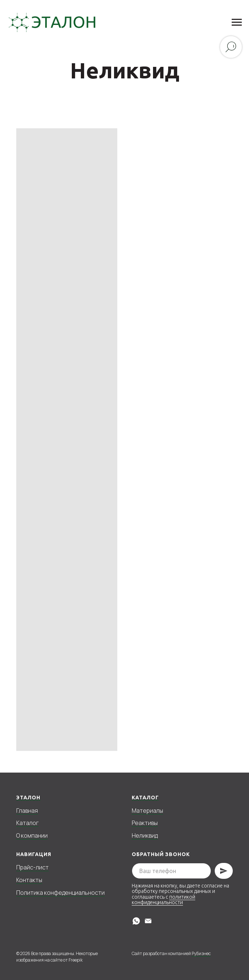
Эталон (28, 798)
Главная (27, 811)
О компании (32, 835)
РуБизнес (201, 953)
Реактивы (145, 823)
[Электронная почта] (148, 921)
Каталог (27, 823)
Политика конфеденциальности (60, 893)
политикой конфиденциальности (163, 900)
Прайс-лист (32, 867)
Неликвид (145, 835)
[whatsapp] (136, 921)
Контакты (29, 880)
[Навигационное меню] (237, 22)
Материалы (147, 811)
